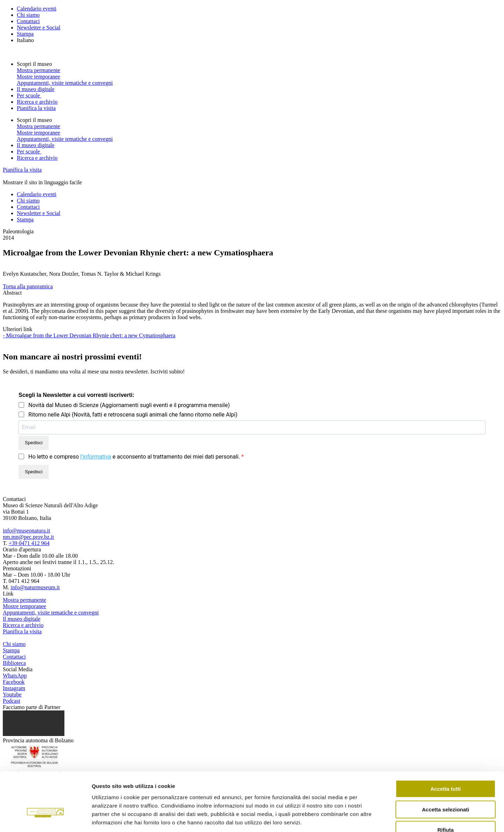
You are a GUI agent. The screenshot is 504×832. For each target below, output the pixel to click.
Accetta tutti (446, 746)
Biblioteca (14, 663)
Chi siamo (28, 15)
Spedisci (34, 443)
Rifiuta (446, 787)
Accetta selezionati (445, 767)
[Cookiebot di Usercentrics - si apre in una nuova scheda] (45, 818)
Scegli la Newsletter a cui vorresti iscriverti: (76, 395)
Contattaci (28, 21)
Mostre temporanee (38, 77)
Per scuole (29, 95)
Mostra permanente (38, 70)
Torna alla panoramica (28, 286)
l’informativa (96, 457)
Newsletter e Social (38, 27)
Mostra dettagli (368, 818)
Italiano (25, 40)
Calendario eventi (37, 9)
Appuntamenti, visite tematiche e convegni (65, 83)
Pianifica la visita (36, 108)
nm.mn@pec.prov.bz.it (28, 537)
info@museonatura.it (26, 531)
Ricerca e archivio (37, 102)
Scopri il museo (35, 64)
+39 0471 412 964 (29, 543)
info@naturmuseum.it (35, 587)
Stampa (25, 34)
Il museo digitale (36, 89)
